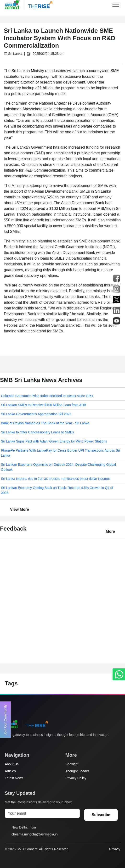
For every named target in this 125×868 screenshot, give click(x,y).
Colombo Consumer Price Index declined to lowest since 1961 (47, 396)
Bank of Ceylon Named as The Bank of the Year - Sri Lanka (45, 423)
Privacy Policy (76, 778)
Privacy (115, 849)
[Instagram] (26, 744)
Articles (10, 771)
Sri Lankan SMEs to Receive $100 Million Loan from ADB (44, 405)
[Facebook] (17, 744)
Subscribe (101, 815)
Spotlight (72, 764)
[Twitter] (7, 744)
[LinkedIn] (35, 744)
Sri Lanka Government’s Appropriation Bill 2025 (36, 414)
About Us (12, 764)
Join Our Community (5, 720)
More (110, 531)
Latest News (14, 778)
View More (20, 509)
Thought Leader (77, 771)
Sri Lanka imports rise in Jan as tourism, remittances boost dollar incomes (56, 479)
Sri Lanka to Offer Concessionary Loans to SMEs (37, 432)
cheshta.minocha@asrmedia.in (34, 834)
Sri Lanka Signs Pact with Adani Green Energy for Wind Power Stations (54, 441)
